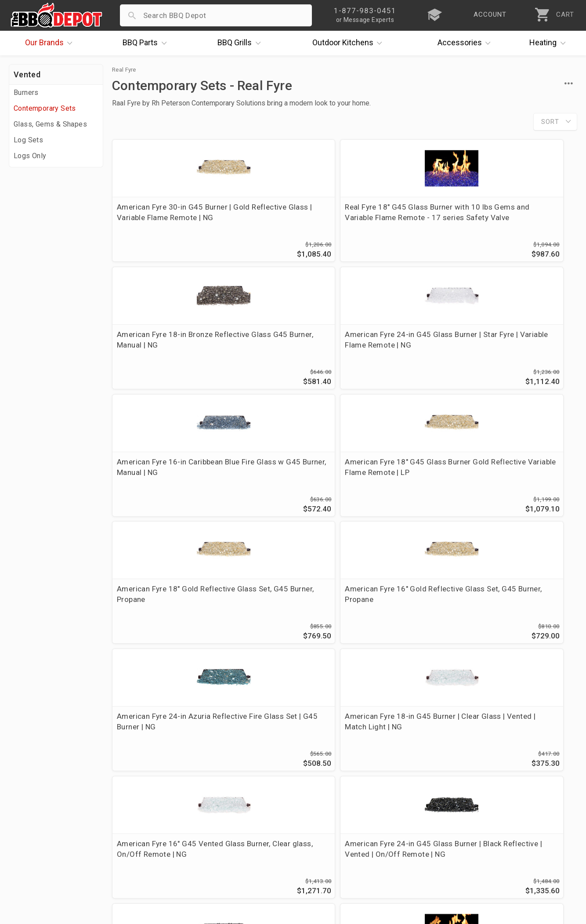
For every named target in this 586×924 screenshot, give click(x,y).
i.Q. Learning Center (45, 785)
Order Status (221, 760)
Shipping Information (236, 798)
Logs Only (30, 156)
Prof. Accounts (37, 836)
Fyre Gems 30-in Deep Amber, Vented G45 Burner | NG (283, 618)
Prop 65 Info (221, 823)
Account (214, 772)
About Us (27, 760)
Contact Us (31, 849)
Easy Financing (37, 811)
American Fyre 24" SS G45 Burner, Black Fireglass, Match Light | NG (162, 618)
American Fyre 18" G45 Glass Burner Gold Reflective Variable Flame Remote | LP (285, 352)
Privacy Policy (223, 836)
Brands (51, 43)
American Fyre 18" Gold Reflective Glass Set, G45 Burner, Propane (398, 352)
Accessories (466, 43)
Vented (27, 74)
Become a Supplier (43, 823)
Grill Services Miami (234, 811)
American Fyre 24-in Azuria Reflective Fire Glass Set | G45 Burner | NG (164, 483)
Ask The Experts (540, 696)
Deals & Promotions (46, 798)
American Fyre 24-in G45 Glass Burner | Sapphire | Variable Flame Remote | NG (402, 618)
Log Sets (28, 140)
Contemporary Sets (45, 108)
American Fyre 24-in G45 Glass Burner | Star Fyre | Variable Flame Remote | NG (520, 217)
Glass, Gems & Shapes (50, 124)
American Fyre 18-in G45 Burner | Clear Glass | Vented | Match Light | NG (285, 483)
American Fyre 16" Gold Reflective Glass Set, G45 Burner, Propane (516, 352)
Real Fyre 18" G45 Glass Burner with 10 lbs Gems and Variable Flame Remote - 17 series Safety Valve (285, 223)
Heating (550, 43)
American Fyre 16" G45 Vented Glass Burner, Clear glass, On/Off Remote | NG (400, 483)
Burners (26, 92)
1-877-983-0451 (420, 787)
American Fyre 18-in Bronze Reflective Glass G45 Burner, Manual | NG (403, 217)
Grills (241, 43)
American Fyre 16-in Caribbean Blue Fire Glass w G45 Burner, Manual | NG (165, 352)
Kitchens (349, 43)
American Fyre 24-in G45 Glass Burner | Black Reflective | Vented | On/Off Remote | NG (520, 489)
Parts (147, 43)
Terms (210, 849)
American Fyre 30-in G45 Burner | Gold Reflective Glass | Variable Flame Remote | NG (160, 223)
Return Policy (222, 785)
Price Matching (37, 772)
